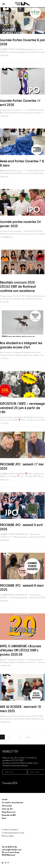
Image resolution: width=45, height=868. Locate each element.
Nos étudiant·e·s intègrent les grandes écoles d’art (21, 345)
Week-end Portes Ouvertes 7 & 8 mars (22, 163)
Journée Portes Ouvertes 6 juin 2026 (22, 42)
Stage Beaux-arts (9, 812)
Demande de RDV (9, 815)
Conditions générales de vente (13, 833)
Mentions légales (8, 836)
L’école (5, 799)
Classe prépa (7, 805)
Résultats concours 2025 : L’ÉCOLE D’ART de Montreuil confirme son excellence (18, 286)
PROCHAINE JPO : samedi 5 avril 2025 (21, 527)
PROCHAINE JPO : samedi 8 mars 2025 (22, 587)
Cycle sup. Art (7, 809)
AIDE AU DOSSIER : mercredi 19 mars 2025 (20, 708)
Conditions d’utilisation (10, 829)
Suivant (29, 737)
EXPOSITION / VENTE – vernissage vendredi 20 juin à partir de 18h (22, 407)
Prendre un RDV (8, 789)
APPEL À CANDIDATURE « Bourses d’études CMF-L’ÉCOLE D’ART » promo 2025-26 (21, 650)
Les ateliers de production (12, 802)
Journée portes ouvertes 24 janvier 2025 (20, 223)
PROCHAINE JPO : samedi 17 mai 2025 (22, 466)
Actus (4, 818)
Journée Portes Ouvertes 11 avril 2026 (20, 102)
